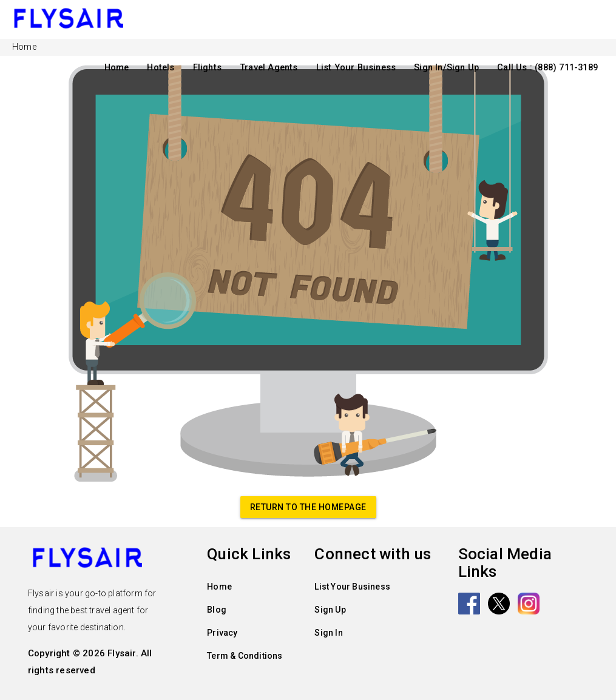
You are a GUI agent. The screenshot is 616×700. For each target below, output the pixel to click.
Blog (217, 610)
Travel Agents (269, 68)
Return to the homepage (308, 507)
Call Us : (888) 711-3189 (547, 68)
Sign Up (330, 610)
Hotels (161, 68)
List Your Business (356, 68)
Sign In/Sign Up (446, 68)
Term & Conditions (245, 656)
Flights (207, 68)
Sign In (328, 633)
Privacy (222, 633)
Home (117, 68)
